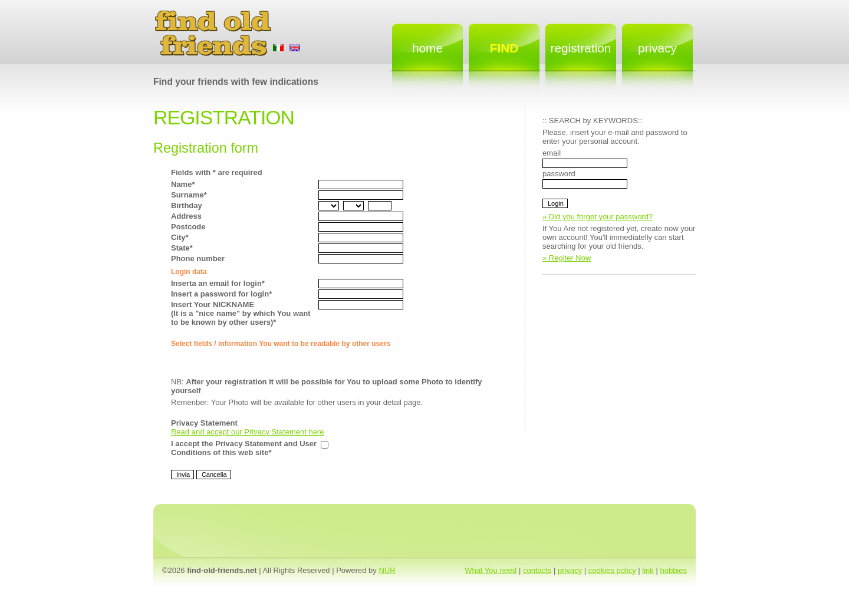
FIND (504, 48)
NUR (387, 570)
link (648, 570)
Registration (581, 48)
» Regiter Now (567, 258)
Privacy (657, 48)
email (552, 153)
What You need (491, 570)
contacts (537, 570)
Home (427, 48)
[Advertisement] (631, 357)
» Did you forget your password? (598, 217)
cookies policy (612, 570)
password (559, 174)
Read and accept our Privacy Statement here (247, 432)
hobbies (673, 570)
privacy (570, 570)
